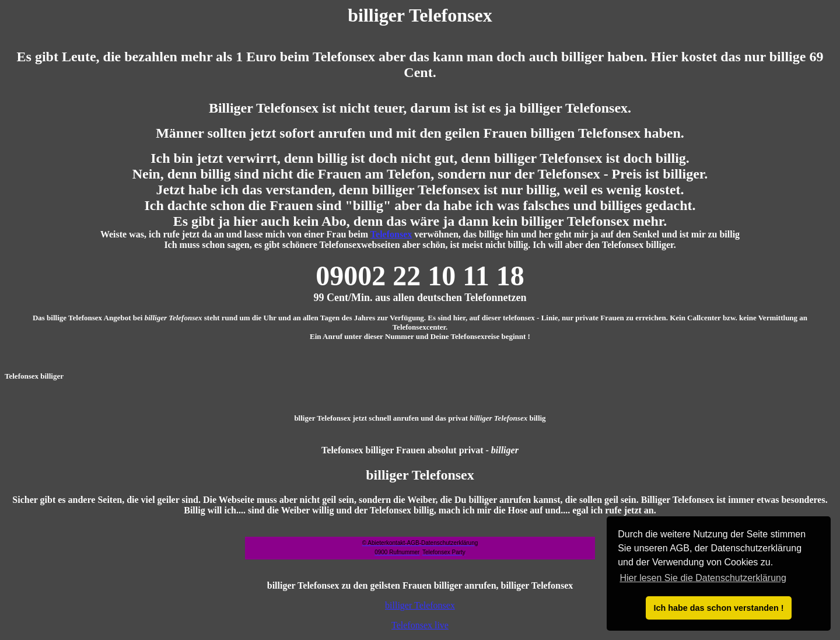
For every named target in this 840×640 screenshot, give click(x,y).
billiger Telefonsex (420, 605)
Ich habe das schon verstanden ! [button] (718, 608)
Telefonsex (391, 234)
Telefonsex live (420, 625)
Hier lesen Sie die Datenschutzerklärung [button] (703, 578)
